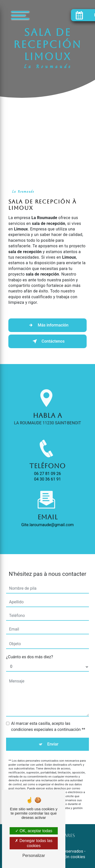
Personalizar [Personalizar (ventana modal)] (34, 856)
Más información (48, 325)
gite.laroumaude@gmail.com (48, 518)
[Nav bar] (35, 15)
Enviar (53, 738)
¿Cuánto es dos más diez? (30, 651)
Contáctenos (48, 341)
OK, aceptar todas (34, 831)
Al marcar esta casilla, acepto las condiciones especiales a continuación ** (48, 720)
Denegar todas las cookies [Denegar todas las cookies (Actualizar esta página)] (34, 843)
